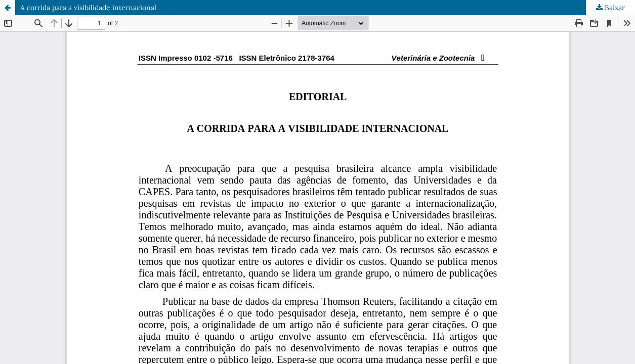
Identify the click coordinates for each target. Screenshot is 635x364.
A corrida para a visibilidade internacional (88, 8)
